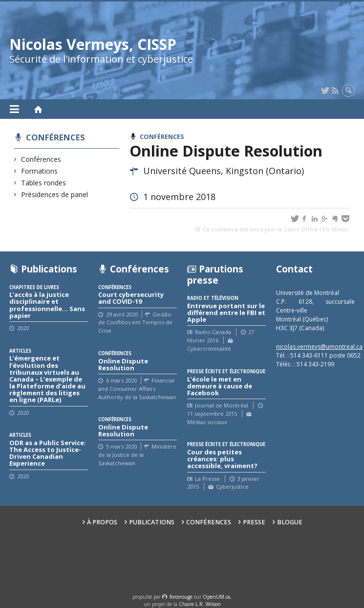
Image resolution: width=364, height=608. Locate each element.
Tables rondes (44, 183)
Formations (40, 171)
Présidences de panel (55, 194)
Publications (152, 522)
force (181, 597)
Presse (254, 522)
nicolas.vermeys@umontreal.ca (319, 347)
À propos (102, 522)
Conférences (55, 137)
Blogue (290, 522)
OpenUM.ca (216, 597)
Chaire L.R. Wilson (200, 604)
